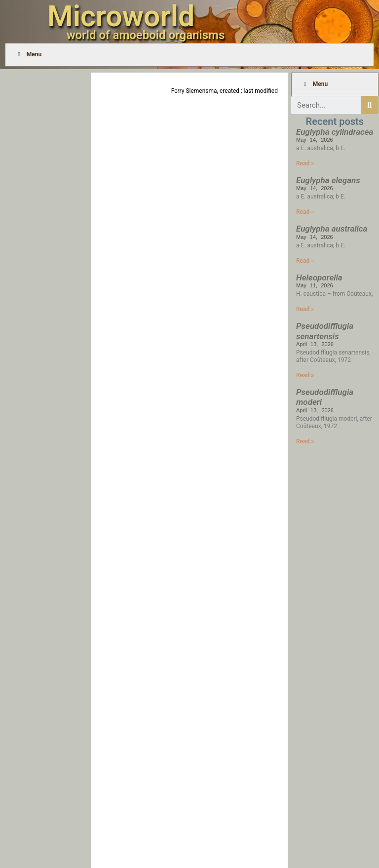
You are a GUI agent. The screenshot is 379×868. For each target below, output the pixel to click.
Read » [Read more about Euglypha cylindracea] (305, 163)
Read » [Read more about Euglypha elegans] (305, 212)
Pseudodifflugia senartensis (325, 331)
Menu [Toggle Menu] (28, 54)
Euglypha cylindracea (335, 132)
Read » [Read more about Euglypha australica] (305, 261)
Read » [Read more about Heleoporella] (305, 309)
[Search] (370, 105)
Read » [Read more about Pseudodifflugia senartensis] (305, 375)
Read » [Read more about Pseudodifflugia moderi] (305, 441)
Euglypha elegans (328, 180)
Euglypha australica (332, 229)
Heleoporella (319, 277)
